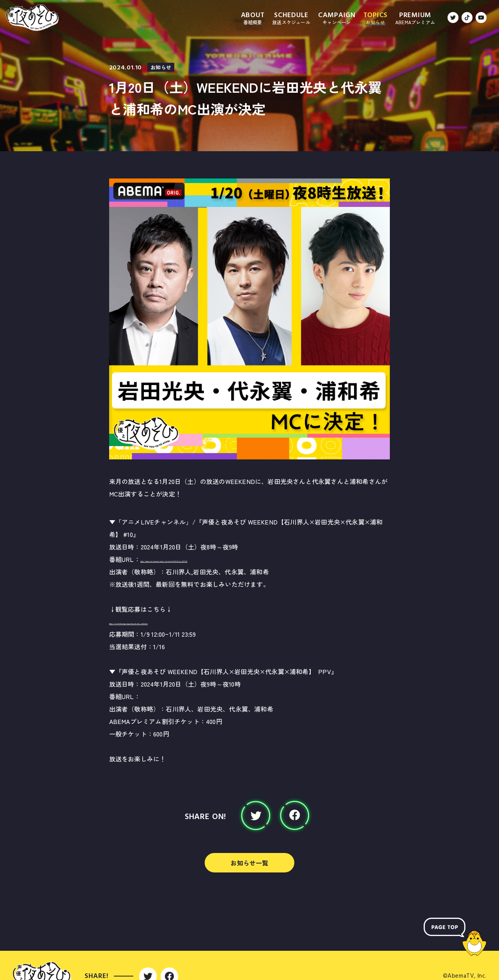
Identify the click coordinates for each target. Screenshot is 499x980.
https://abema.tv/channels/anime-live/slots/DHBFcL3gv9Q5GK (233, 559)
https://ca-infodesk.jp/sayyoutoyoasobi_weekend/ (183, 622)
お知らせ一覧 (249, 863)
